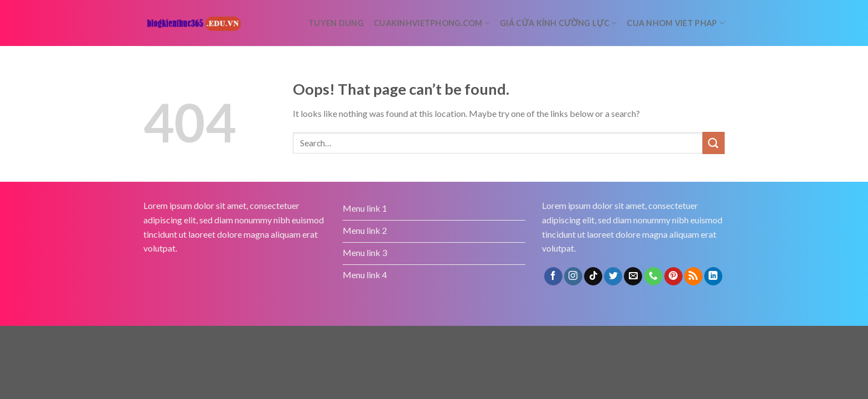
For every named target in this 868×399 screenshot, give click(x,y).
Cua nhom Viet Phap (676, 23)
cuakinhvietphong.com (432, 23)
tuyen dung (336, 23)
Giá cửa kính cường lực (558, 23)
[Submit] (714, 143)
